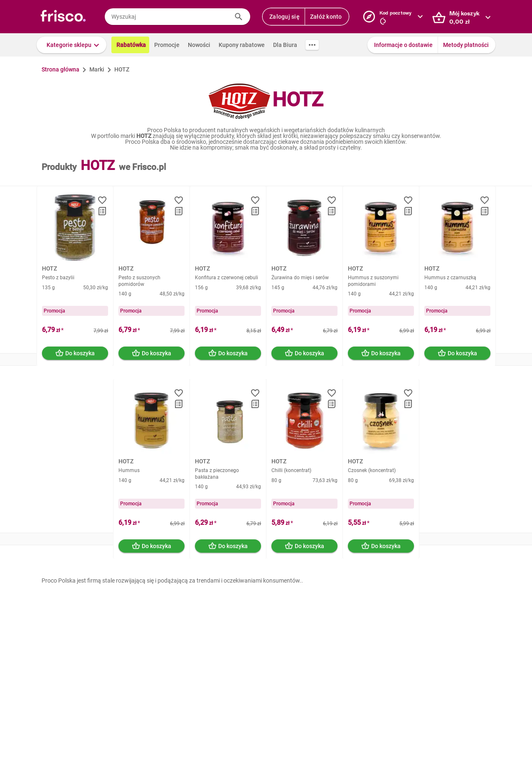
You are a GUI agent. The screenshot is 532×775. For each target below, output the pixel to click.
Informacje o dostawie (403, 45)
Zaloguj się (284, 17)
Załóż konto (326, 17)
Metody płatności (466, 45)
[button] (71, 45)
